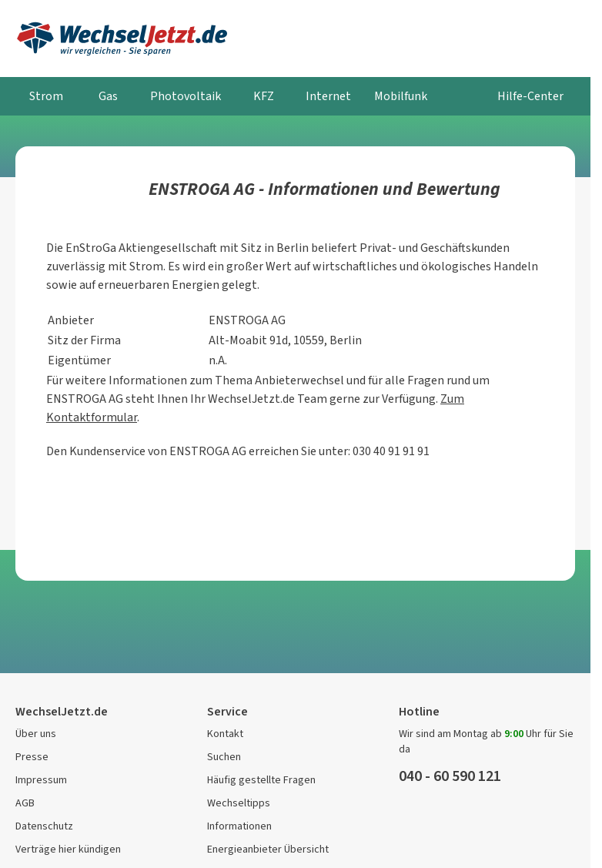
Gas (108, 96)
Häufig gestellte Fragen (261, 780)
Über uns (36, 734)
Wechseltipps (239, 803)
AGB (25, 803)
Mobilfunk (401, 96)
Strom (46, 96)
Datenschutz (44, 826)
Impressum (41, 780)
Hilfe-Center (530, 96)
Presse (32, 757)
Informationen (239, 826)
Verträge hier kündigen (68, 849)
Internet (328, 96)
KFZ (264, 96)
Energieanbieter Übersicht (268, 849)
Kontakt (225, 734)
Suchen (224, 757)
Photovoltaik (186, 96)
